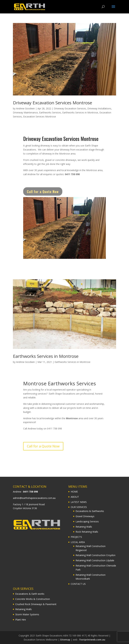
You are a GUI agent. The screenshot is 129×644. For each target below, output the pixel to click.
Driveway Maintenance (25, 112)
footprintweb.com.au (92, 640)
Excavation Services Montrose (40, 117)
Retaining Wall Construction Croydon (95, 555)
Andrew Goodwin (25, 108)
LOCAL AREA (78, 542)
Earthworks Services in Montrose (80, 112)
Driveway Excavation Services (70, 108)
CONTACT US (78, 584)
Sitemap (65, 640)
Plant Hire (21, 620)
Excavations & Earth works (30, 594)
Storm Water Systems (27, 614)
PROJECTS (76, 537)
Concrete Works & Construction (33, 599)
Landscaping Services (87, 521)
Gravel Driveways (85, 516)
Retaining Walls (84, 527)
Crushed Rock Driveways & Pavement (36, 604)
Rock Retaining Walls (87, 532)
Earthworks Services (50, 112)
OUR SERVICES (79, 507)
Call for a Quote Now (43, 194)
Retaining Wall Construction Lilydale (95, 560)
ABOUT (75, 497)
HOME (74, 492)
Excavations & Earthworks (90, 511)
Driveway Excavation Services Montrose (52, 103)
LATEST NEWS (79, 502)
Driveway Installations (99, 108)
